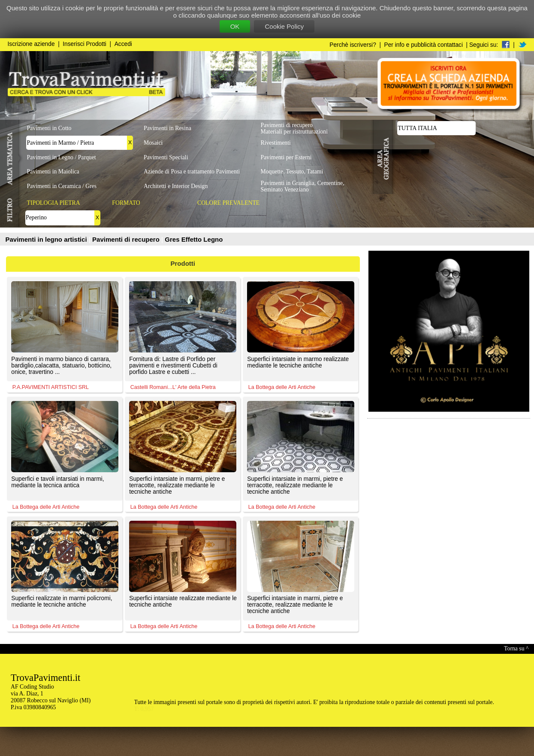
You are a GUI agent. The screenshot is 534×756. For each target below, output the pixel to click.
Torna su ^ (516, 648)
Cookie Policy (284, 26)
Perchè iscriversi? (353, 45)
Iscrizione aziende (31, 44)
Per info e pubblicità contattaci (424, 45)
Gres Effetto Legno (194, 239)
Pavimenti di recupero (127, 239)
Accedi (123, 44)
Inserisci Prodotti (84, 44)
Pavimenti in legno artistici (47, 239)
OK (235, 26)
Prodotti (183, 263)
